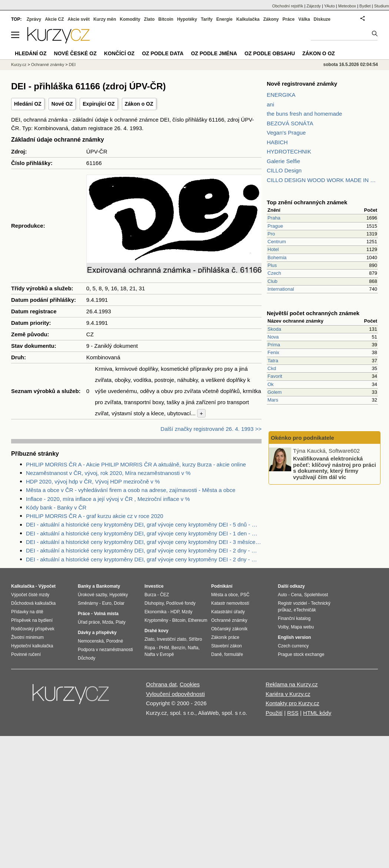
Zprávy (34, 19)
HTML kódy (317, 713)
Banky (84, 586)
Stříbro (195, 639)
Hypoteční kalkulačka (32, 646)
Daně (217, 654)
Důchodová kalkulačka (33, 603)
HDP (175, 612)
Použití (274, 713)
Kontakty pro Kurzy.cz (292, 703)
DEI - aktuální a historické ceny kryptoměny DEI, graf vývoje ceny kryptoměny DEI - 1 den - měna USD (144, 533)
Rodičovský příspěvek (33, 629)
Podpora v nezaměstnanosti (105, 650)
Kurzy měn (105, 19)
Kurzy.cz (19, 65)
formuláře (234, 654)
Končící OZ (119, 53)
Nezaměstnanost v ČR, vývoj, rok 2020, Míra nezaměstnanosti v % (108, 473)
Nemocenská (91, 641)
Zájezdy (314, 6)
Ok (271, 384)
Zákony (271, 19)
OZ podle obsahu (270, 53)
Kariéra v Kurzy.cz (288, 694)
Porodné (115, 641)
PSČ (245, 595)
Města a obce (225, 595)
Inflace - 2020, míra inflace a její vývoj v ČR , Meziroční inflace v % (108, 499)
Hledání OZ (28, 104)
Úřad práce (89, 622)
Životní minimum (27, 637)
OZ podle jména (214, 53)
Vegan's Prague (286, 133)
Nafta (193, 648)
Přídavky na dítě (27, 612)
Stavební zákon (227, 646)
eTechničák (305, 610)
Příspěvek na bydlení (32, 620)
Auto (282, 595)
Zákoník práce (225, 637)
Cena (296, 595)
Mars (273, 400)
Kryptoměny (156, 620)
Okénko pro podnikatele (302, 438)
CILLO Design (284, 170)
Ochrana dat (161, 684)
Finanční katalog (294, 618)
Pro (271, 234)
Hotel (273, 249)
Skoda (274, 329)
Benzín (178, 648)
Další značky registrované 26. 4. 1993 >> (211, 429)
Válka (304, 19)
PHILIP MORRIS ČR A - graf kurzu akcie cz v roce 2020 (95, 516)
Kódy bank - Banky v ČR (56, 507)
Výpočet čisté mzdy (30, 595)
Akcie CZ (54, 19)
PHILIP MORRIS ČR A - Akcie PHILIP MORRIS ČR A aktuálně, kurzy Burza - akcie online (136, 464)
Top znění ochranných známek (307, 202)
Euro (107, 603)
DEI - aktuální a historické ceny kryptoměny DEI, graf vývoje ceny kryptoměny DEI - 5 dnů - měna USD (144, 524)
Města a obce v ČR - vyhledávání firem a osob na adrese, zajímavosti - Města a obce (131, 490)
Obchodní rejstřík (288, 6)
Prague (275, 226)
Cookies (190, 684)
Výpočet (47, 586)
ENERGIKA (281, 95)
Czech (274, 273)
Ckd (272, 368)
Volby (283, 627)
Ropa (150, 648)
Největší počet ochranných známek (313, 313)
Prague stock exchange (301, 654)
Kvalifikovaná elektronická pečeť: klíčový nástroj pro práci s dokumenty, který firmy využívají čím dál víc (335, 468)
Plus (272, 265)
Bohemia (277, 258)
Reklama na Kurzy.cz (292, 684)
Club (272, 281)
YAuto (330, 6)
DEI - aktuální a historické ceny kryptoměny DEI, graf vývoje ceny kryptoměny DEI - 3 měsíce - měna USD (144, 542)
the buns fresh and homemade (304, 114)
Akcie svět (79, 19)
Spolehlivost (316, 595)
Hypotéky (187, 19)
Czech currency (293, 646)
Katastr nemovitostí (230, 603)
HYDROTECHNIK (289, 151)
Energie (225, 19)
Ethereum (197, 620)
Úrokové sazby (92, 595)
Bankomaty (108, 586)
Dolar (119, 603)
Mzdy (187, 612)
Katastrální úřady (228, 612)
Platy (121, 622)
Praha (274, 218)
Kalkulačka (248, 19)
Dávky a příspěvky (97, 633)
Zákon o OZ (139, 104)
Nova (273, 337)
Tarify (207, 19)
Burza (150, 595)
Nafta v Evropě (159, 654)
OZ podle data (163, 53)
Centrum (277, 242)
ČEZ (164, 595)
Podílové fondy (181, 603)
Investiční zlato (171, 639)
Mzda (108, 622)
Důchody (87, 658)
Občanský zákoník (229, 629)
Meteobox (347, 6)
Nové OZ (62, 104)
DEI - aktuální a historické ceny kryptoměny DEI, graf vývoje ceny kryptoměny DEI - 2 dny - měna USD (144, 550)
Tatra (273, 361)
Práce (289, 19)
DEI (72, 65)
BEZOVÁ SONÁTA (290, 123)
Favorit (275, 376)
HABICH (277, 142)
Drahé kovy (157, 631)
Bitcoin (166, 19)
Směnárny (88, 603)
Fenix (273, 352)
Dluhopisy (154, 603)
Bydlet (365, 6)
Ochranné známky (48, 65)
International (281, 289)
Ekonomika (155, 612)
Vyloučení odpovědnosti (175, 694)
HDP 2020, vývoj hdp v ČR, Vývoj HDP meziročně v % (93, 481)
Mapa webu (302, 627)
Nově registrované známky (302, 84)
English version (294, 637)
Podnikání (222, 586)
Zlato (149, 19)
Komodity (130, 19)
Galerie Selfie (283, 161)
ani (270, 104)
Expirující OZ (99, 104)
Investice (154, 586)
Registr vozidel (292, 603)
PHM (164, 648)
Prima (274, 345)
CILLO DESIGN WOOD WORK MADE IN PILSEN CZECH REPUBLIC (322, 180)
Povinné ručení (26, 654)
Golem (275, 392)
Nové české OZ (75, 53)
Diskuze (322, 19)
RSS (293, 713)
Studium (382, 6)
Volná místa (106, 614)
